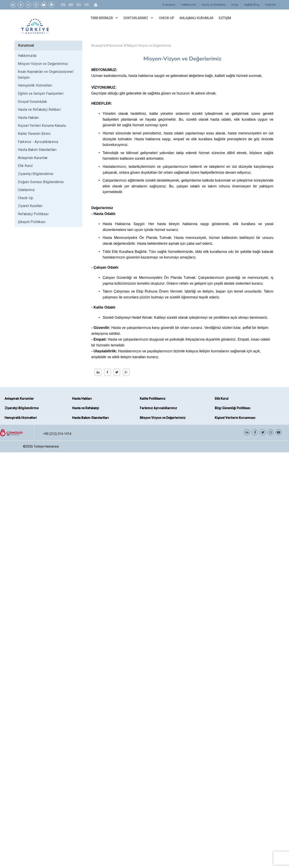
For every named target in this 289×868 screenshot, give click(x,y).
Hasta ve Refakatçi (214, 5)
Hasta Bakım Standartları (37, 150)
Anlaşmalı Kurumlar (33, 158)
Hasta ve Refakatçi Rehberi (39, 110)
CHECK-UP (167, 18)
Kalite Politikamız (153, 399)
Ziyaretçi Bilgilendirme (36, 174)
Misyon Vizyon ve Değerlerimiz (163, 418)
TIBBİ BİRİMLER (105, 18)
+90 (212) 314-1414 (57, 434)
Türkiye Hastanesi (46, 446)
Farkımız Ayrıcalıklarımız (158, 408)
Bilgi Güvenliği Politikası (233, 408)
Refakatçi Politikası (33, 214)
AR (71, 5)
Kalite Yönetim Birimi (34, 134)
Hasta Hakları (28, 118)
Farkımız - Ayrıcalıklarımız (38, 142)
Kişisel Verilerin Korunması (235, 418)
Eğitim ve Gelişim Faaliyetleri (41, 93)
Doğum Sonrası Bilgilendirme (41, 182)
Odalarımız (26, 190)
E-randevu (169, 5)
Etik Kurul (25, 166)
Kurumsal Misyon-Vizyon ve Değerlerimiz (138, 46)
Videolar (270, 5)
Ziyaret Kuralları (30, 206)
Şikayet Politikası (32, 222)
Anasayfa (98, 46)
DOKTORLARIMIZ (139, 18)
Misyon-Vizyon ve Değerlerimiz (43, 64)
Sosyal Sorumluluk (32, 102)
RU (79, 5)
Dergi (235, 5)
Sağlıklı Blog (252, 5)
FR (87, 5)
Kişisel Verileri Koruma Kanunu (42, 126)
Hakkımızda (188, 5)
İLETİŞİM (225, 18)
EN (63, 5)
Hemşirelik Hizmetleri (35, 85)
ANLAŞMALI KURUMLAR (197, 18)
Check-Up (26, 198)
